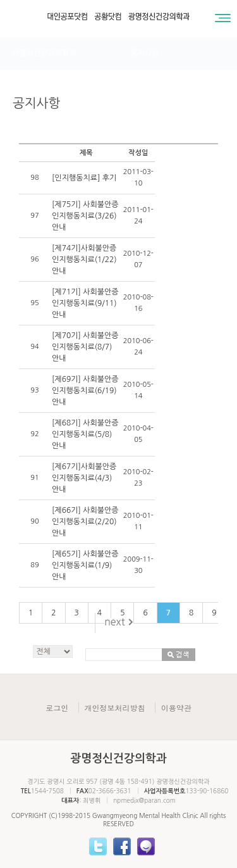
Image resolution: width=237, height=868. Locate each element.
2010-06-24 (138, 347)
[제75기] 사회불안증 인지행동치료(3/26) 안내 (85, 216)
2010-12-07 (138, 259)
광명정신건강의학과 (44, 53)
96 (34, 259)
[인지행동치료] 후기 (84, 178)
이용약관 (176, 708)
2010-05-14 (138, 390)
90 (34, 521)
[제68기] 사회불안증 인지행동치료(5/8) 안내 (85, 434)
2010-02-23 (138, 478)
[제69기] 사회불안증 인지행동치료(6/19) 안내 (85, 391)
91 (34, 478)
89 (34, 565)
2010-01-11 (138, 521)
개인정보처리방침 (115, 708)
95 (34, 303)
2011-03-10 (138, 178)
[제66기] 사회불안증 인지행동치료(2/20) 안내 (85, 522)
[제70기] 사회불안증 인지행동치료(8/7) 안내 (85, 347)
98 (34, 178)
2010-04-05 (138, 434)
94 (34, 347)
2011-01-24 (138, 216)
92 (34, 434)
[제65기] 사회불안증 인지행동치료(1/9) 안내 (85, 565)
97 (34, 216)
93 (34, 390)
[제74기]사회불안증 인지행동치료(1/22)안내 (84, 260)
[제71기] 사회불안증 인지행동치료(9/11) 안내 (85, 303)
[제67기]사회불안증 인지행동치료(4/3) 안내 (84, 478)
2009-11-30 (138, 565)
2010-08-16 (138, 303)
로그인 (57, 708)
